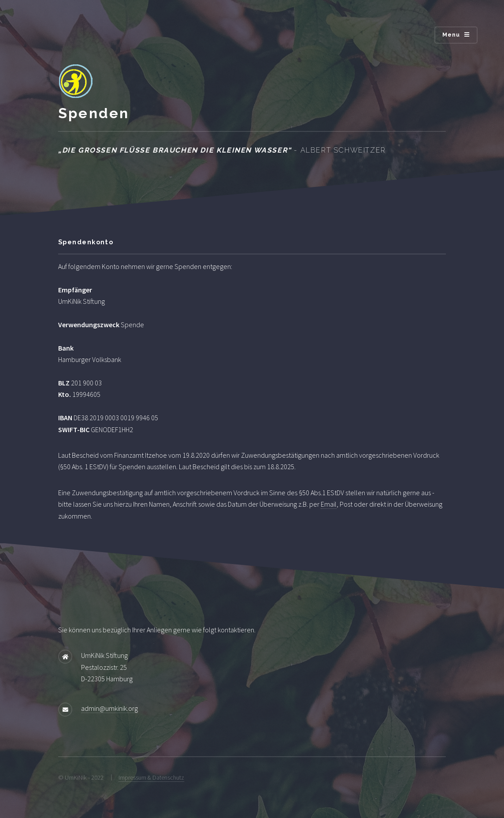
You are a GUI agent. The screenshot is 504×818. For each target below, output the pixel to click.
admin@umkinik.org (109, 708)
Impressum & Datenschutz (151, 777)
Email (329, 504)
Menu (451, 35)
